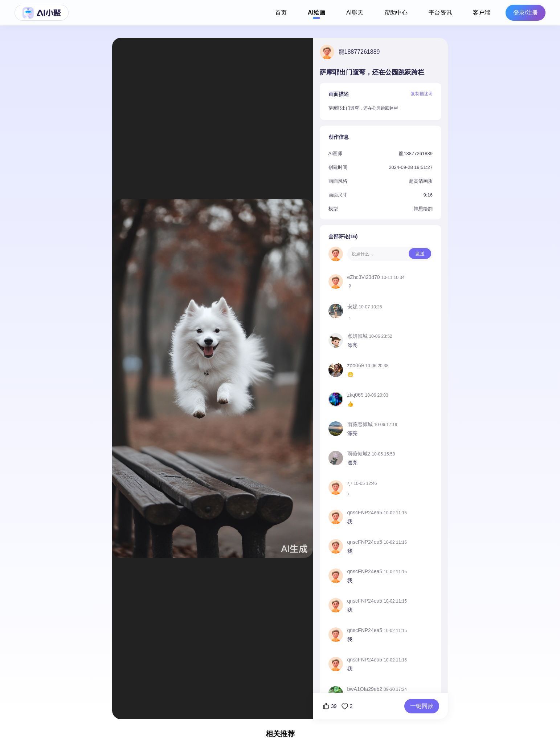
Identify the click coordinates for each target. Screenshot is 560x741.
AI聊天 (355, 13)
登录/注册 (526, 13)
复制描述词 (422, 94)
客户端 (482, 13)
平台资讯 (440, 13)
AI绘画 (316, 13)
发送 (420, 254)
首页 (281, 13)
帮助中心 (396, 13)
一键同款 (422, 706)
